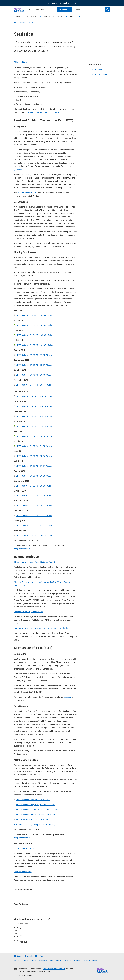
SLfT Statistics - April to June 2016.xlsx (33, 820)
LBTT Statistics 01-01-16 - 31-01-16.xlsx (34, 406)
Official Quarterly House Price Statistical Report (34, 562)
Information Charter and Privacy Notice (42, 112)
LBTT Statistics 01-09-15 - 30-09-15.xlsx (34, 365)
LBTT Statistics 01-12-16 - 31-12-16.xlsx (34, 516)
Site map (68, 961)
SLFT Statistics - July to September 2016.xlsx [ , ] (35, 824)
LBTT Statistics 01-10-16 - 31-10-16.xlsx (34, 496)
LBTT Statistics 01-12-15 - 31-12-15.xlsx (34, 396)
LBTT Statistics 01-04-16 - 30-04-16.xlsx (34, 436)
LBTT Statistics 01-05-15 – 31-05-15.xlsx (34, 325)
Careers (25, 961)
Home (16, 23)
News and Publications (53, 16)
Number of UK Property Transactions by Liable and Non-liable (41, 628)
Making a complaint (56, 961)
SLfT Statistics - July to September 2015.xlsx (36, 805)
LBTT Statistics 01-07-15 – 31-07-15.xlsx (34, 345)
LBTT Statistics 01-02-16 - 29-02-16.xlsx (34, 416)
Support (73, 16)
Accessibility (43, 961)
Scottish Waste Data (23, 872)
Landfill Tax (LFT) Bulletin (25, 849)
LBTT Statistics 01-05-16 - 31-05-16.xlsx (34, 446)
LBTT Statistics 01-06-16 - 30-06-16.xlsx (34, 456)
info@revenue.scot (22, 549)
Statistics (23, 23)
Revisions (31, 23)
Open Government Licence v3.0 (54, 969)
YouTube (41, 956)
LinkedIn (30, 956)
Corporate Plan (95, 69)
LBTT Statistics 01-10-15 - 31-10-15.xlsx (34, 375)
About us (17, 961)
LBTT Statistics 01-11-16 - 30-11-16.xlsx (34, 506)
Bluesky (20, 956)
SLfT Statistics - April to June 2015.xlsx (33, 800)
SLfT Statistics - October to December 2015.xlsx (37, 810)
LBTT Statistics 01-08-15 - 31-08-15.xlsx (34, 355)
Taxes (17, 16)
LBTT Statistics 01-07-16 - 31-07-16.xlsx (34, 466)
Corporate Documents (98, 74)
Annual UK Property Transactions (28, 612)
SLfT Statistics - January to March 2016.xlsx (35, 815)
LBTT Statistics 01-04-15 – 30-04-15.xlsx (34, 315)
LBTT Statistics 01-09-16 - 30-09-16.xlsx (34, 486)
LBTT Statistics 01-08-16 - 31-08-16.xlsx (34, 476)
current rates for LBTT (28, 193)
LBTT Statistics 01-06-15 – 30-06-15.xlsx (34, 335)
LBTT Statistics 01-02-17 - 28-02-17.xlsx (34, 536)
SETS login (66, 10)
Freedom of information (82, 961)
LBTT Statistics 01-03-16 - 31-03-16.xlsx (34, 426)
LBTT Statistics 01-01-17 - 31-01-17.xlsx (34, 526)
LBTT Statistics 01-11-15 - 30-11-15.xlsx (34, 385)
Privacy (95, 961)
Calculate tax (32, 16)
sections (67, 697)
